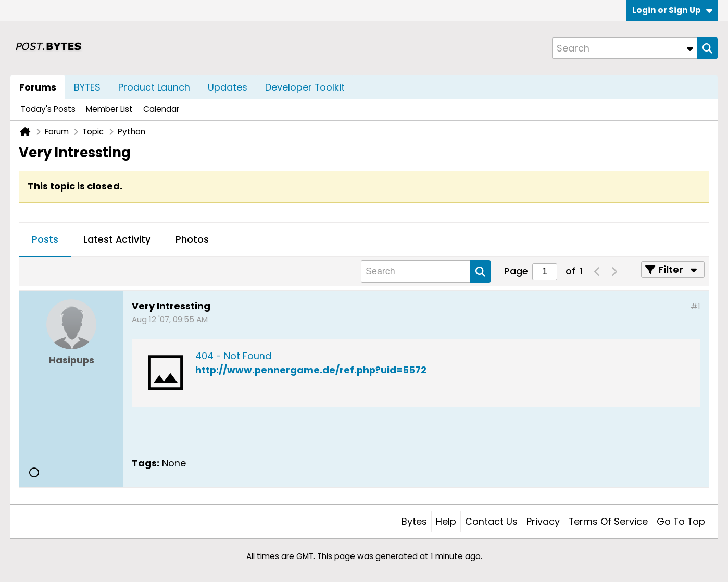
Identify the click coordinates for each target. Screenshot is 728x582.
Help (446, 521)
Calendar (161, 109)
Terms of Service (608, 521)
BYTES (87, 87)
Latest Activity (117, 239)
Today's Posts (48, 109)
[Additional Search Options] (690, 48)
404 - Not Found (233, 356)
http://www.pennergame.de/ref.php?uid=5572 (311, 370)
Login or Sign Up (672, 10)
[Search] (624, 48)
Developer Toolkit (305, 87)
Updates (228, 87)
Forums (38, 87)
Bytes (414, 521)
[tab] (45, 240)
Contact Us (491, 521)
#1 (695, 306)
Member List (109, 109)
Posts (45, 239)
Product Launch (154, 87)
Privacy (543, 521)
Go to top (681, 521)
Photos (192, 239)
